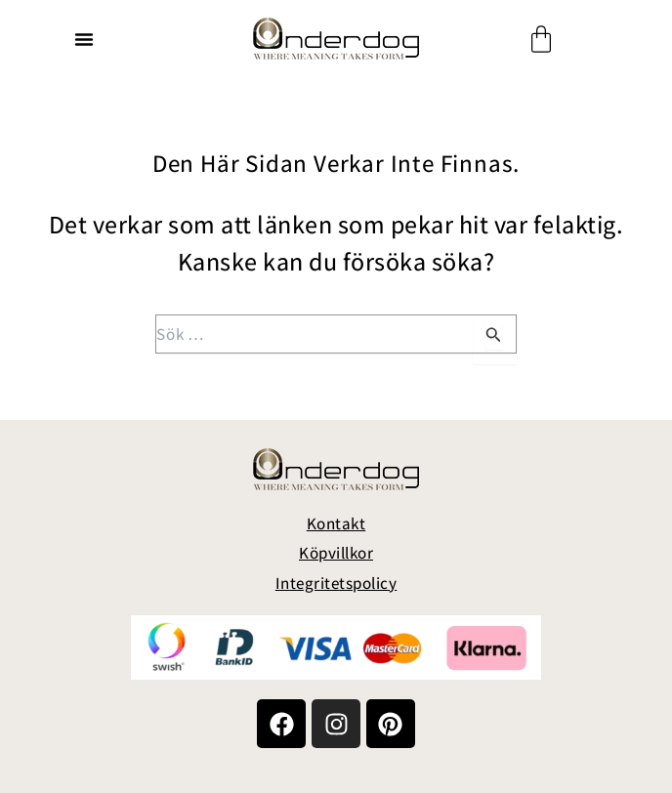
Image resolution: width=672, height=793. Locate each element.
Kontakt (336, 523)
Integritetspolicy (336, 583)
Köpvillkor (336, 553)
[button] (84, 39)
